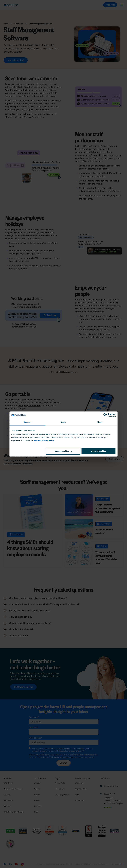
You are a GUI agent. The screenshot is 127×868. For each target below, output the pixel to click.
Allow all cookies (98, 451)
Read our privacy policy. (44, 440)
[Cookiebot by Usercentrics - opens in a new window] (105, 415)
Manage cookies (63, 451)
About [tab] (100, 422)
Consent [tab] (28, 422)
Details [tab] (63, 422)
